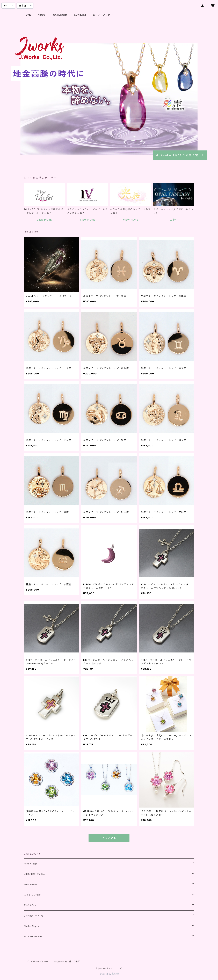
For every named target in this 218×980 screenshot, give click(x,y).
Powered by (109, 974)
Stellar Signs (31, 926)
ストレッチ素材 (33, 895)
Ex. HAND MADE (33, 937)
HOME (28, 15)
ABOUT (42, 15)
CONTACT (80, 15)
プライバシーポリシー (37, 961)
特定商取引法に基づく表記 (67, 961)
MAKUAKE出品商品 (35, 874)
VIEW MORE (44, 220)
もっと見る (109, 838)
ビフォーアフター (103, 15)
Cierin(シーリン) (33, 916)
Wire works (31, 884)
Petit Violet (31, 864)
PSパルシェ (30, 905)
